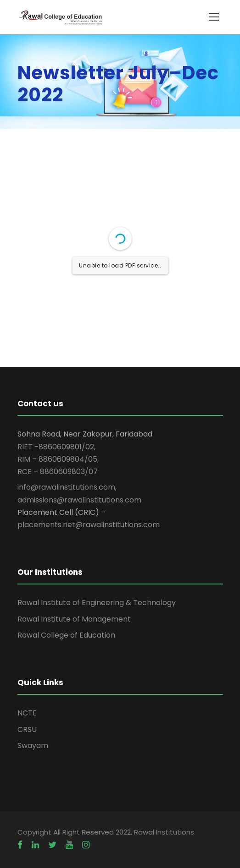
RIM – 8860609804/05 (57, 459)
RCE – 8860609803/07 (58, 472)
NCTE (27, 713)
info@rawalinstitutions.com (66, 487)
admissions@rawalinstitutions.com (79, 500)
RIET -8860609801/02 (56, 447)
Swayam (33, 745)
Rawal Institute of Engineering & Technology (97, 603)
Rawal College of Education (66, 635)
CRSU (27, 729)
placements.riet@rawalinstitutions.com (89, 525)
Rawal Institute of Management (74, 619)
